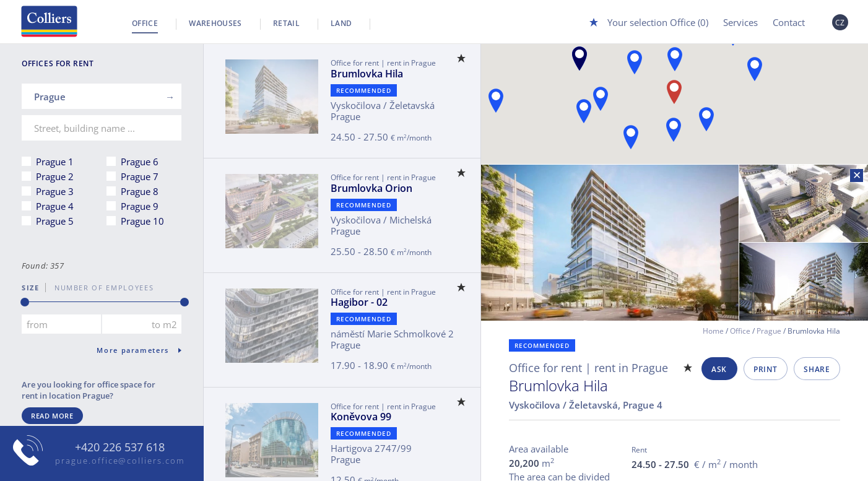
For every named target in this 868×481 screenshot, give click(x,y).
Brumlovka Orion (371, 188)
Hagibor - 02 (359, 302)
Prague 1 (55, 162)
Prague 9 (140, 206)
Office (145, 23)
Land (341, 23)
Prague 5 (55, 221)
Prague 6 (140, 162)
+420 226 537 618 (120, 448)
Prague (769, 331)
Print (765, 369)
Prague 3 (55, 191)
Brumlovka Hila (367, 74)
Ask (719, 369)
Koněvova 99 (361, 417)
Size (31, 288)
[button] (579, 58)
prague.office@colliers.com (120, 461)
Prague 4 (55, 206)
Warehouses (215, 23)
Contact (789, 22)
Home (713, 331)
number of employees (100, 288)
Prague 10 (142, 221)
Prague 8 (140, 191)
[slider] (25, 302)
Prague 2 (55, 176)
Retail (286, 23)
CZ (840, 23)
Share (817, 369)
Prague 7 (140, 176)
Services (740, 22)
